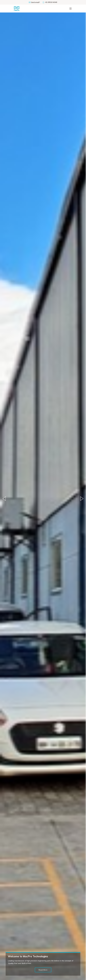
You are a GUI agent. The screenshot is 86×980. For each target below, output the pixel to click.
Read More (43, 970)
